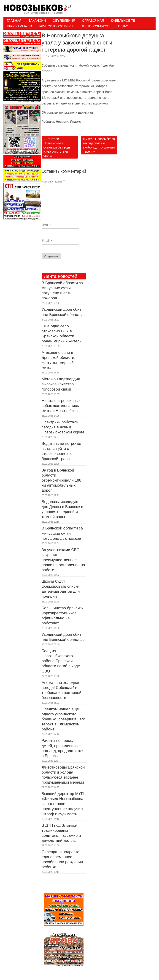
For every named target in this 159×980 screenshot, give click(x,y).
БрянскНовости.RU (56, 26)
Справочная (93, 21)
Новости (62, 122)
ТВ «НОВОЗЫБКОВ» (96, 26)
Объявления (64, 21)
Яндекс (75, 122)
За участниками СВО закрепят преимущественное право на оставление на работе (63, 560)
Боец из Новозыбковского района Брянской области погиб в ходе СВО (61, 661)
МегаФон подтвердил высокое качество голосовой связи (61, 384)
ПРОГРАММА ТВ (19, 26)
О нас (123, 26)
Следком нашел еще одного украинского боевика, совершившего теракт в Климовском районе (63, 719)
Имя (46, 225)
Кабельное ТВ (123, 21)
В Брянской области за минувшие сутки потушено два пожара (62, 533)
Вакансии (37, 21)
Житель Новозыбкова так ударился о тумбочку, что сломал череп (99, 145)
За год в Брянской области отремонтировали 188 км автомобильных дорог (61, 480)
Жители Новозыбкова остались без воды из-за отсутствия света (57, 147)
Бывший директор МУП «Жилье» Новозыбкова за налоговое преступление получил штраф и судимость (63, 804)
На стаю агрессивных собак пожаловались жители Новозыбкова (61, 406)
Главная (14, 21)
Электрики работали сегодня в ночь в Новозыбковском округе (63, 427)
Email (47, 241)
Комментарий (53, 181)
